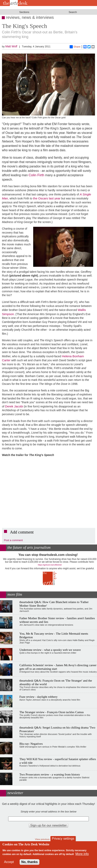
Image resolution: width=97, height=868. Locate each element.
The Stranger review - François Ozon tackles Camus (52, 712)
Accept (9, 862)
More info (82, 854)
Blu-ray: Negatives (31, 744)
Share (75, 47)
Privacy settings (63, 839)
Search (73, 12)
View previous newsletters (48, 839)
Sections (24, 12)
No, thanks (30, 862)
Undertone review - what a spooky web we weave (50, 650)
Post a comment (13, 540)
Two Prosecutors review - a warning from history (50, 774)
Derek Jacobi (14, 406)
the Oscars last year (47, 198)
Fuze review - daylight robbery (38, 697)
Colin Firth (36, 175)
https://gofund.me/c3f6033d (50, 565)
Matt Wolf (11, 46)
